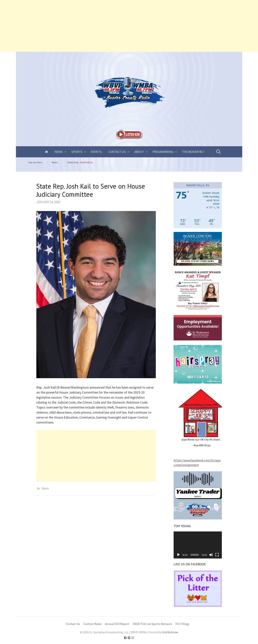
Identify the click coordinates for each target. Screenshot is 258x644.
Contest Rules (92, 624)
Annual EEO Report (117, 624)
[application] (198, 545)
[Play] (178, 555)
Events (96, 152)
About (139, 152)
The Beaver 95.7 (193, 152)
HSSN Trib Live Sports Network (152, 624)
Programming (163, 152)
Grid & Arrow (170, 632)
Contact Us (117, 152)
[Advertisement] (111, 26)
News (59, 152)
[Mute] (211, 555)
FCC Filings (182, 624)
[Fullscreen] (217, 555)
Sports (77, 152)
